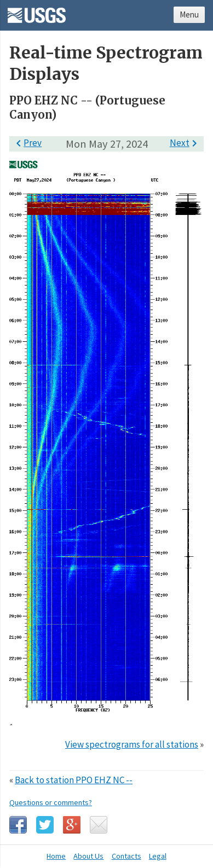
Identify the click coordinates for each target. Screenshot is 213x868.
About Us (88, 856)
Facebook (18, 825)
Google (72, 825)
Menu (189, 14)
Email (99, 825)
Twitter (45, 825)
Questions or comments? (51, 802)
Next (185, 143)
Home (56, 856)
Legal (158, 856)
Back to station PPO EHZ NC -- (74, 780)
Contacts (126, 856)
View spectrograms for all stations (132, 744)
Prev (27, 143)
